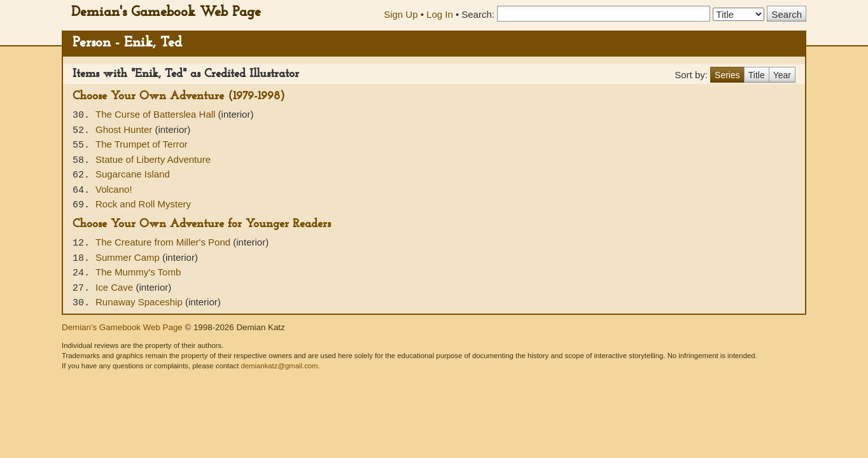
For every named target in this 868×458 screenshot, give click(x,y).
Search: (478, 14)
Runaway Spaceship (140, 302)
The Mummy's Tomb (138, 272)
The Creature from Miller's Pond (164, 242)
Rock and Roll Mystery (143, 204)
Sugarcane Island (133, 174)
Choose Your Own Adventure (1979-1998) (179, 96)
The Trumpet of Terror (142, 144)
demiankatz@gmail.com (279, 366)
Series (727, 75)
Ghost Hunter (125, 129)
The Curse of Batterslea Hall (157, 114)
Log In (440, 14)
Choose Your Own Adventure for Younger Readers (202, 224)
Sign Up (401, 14)
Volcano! (114, 189)
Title (757, 75)
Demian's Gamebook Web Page (166, 12)
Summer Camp (129, 257)
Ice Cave (115, 287)
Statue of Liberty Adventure (153, 159)
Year (782, 75)
